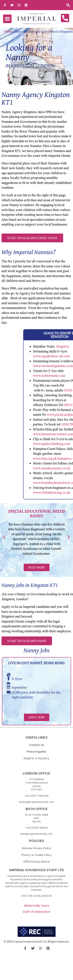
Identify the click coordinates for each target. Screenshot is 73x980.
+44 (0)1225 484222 (37, 828)
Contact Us (36, 745)
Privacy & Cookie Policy (36, 855)
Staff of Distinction (36, 912)
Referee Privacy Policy (36, 848)
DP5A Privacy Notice (37, 862)
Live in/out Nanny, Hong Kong (36, 663)
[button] (68, 5)
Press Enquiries (36, 752)
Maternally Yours (37, 906)
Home (8, 32)
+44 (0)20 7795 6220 (36, 796)
